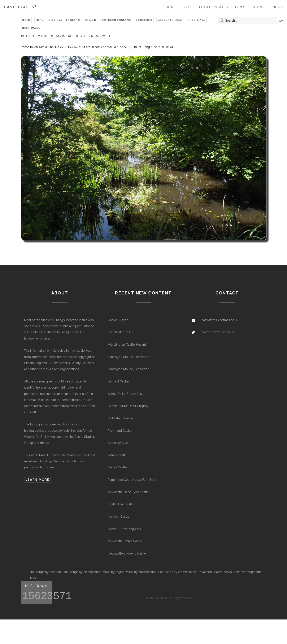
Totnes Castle (117, 455)
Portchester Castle (121, 332)
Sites (188, 7)
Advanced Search (210, 572)
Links (32, 578)
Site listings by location (45, 572)
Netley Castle (117, 467)
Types (240, 7)
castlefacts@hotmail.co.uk (220, 320)
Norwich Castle (118, 516)
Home (171, 7)
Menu (40, 20)
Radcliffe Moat (170, 20)
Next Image (31, 28)
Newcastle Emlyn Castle (125, 541)
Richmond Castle (120, 431)
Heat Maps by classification (177, 572)
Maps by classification (141, 572)
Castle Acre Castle (121, 504)
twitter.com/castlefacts (218, 332)
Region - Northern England (108, 20)
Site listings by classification (82, 572)
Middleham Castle (120, 418)
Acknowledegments (247, 572)
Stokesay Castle (119, 443)
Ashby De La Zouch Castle (127, 394)
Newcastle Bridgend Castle (127, 553)
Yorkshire (144, 20)
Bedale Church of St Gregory (128, 406)
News (278, 7)
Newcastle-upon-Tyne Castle (128, 492)
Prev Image (197, 20)
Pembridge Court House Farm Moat (132, 480)
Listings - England (64, 20)
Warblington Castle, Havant (127, 344)
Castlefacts (20, 7)
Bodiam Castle (118, 320)
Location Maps (214, 7)
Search (259, 7)
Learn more (37, 480)
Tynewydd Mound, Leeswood (129, 357)
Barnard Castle (118, 381)
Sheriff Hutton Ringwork (124, 529)
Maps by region (114, 572)
